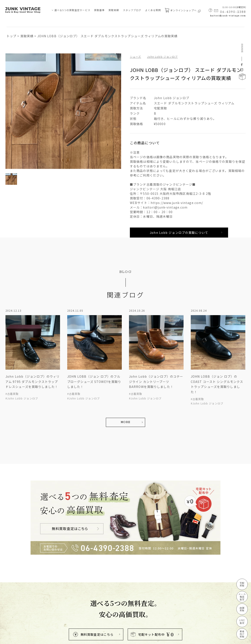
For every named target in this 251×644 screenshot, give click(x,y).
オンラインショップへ (183, 10)
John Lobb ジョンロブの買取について (179, 233)
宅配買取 (242, 584)
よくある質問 (153, 10)
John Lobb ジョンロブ (162, 57)
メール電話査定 (242, 597)
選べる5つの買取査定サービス (72, 10)
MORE (125, 422)
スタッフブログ (132, 10)
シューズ (135, 57)
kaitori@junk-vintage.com (228, 16)
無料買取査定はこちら (93, 634)
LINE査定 (242, 621)
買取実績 (114, 10)
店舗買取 (242, 609)
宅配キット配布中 (152, 634)
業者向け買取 (242, 634)
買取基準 (99, 10)
